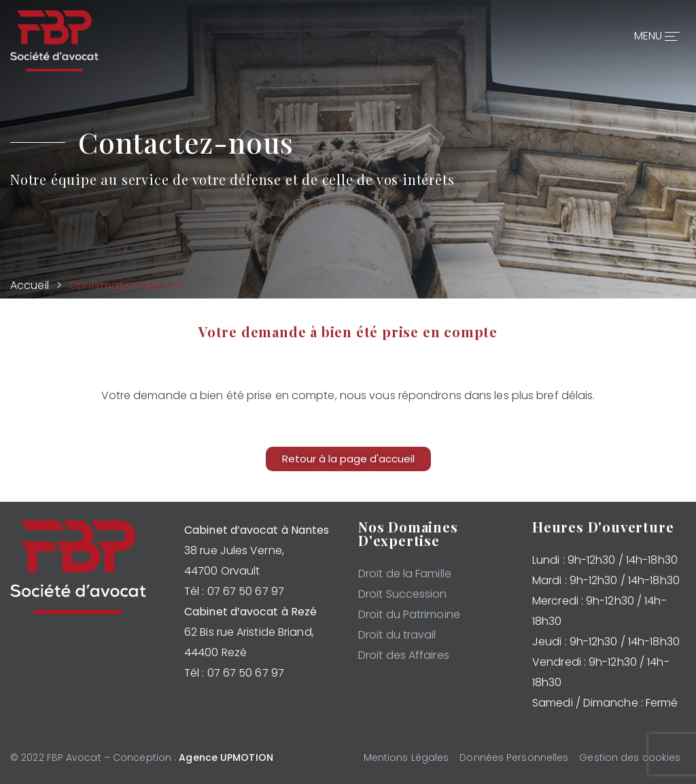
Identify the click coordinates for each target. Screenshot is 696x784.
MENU (655, 34)
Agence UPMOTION (226, 757)
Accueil (30, 285)
